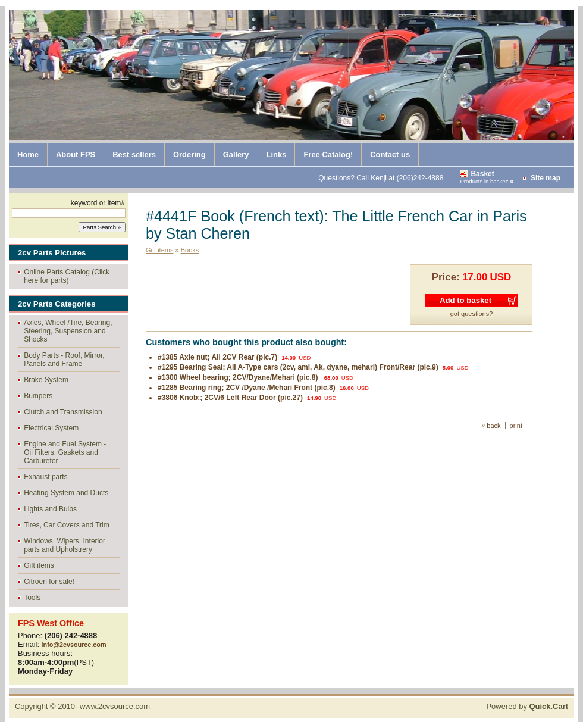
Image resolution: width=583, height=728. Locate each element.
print (516, 426)
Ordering (189, 154)
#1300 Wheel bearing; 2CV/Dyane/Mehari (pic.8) (239, 377)
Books (190, 250)
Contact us (390, 154)
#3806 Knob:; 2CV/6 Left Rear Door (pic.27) (230, 398)
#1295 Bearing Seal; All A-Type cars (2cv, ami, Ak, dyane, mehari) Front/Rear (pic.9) (298, 367)
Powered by (527, 706)
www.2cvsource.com (115, 706)
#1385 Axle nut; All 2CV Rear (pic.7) (217, 357)
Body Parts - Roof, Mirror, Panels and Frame (64, 360)
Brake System (46, 380)
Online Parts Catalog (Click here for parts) (67, 276)
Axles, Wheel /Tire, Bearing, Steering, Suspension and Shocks (68, 331)
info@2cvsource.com (74, 645)
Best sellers (134, 154)
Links (277, 154)
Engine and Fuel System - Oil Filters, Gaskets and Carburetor (65, 452)
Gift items (39, 565)
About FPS (76, 154)
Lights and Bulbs (50, 509)
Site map (546, 178)
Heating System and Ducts (66, 493)
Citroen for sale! (49, 582)
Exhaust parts (46, 477)
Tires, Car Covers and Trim (67, 525)
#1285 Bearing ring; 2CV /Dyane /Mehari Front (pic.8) (247, 388)
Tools (32, 598)
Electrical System (51, 428)
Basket (482, 174)
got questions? (472, 314)
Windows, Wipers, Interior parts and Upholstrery (65, 545)
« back (491, 426)
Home (28, 154)
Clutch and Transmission (63, 412)
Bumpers (38, 396)
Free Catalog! (328, 154)
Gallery (236, 154)
